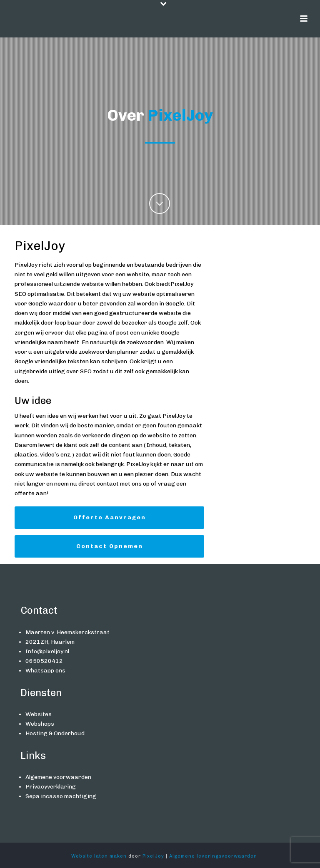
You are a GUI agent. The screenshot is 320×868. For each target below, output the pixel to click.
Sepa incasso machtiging (61, 796)
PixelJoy (153, 856)
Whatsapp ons (45, 671)
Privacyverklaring (51, 787)
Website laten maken (99, 856)
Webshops (40, 724)
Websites (39, 714)
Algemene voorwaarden (58, 777)
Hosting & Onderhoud (55, 733)
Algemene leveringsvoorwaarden (213, 856)
